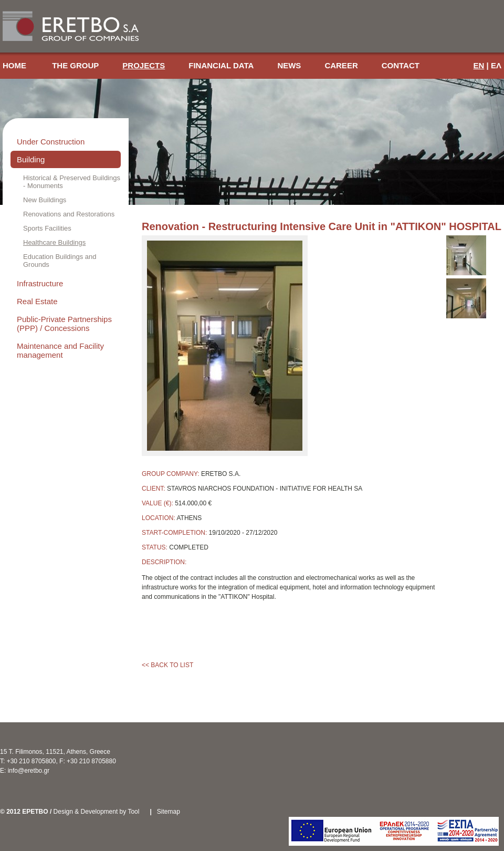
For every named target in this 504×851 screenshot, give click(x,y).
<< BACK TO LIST (167, 665)
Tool (133, 812)
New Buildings (45, 200)
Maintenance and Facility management (60, 350)
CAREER (341, 65)
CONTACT (401, 65)
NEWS (289, 65)
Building (31, 159)
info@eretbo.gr (29, 771)
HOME (15, 65)
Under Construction (51, 142)
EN (479, 65)
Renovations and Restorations (69, 214)
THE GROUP (75, 65)
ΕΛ (496, 65)
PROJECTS (144, 65)
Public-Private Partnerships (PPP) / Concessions (64, 324)
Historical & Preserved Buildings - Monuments (72, 182)
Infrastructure (40, 283)
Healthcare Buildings (54, 242)
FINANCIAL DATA (221, 65)
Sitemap (169, 812)
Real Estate (37, 301)
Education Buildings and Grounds (60, 261)
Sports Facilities (47, 228)
